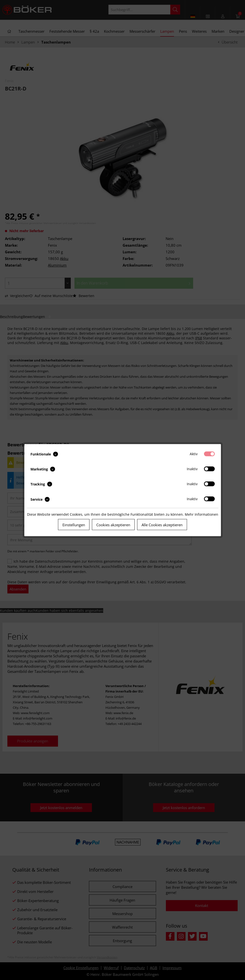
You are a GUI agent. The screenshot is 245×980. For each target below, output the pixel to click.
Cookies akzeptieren (113, 525)
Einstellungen (74, 525)
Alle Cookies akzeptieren (162, 525)
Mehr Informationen (202, 514)
